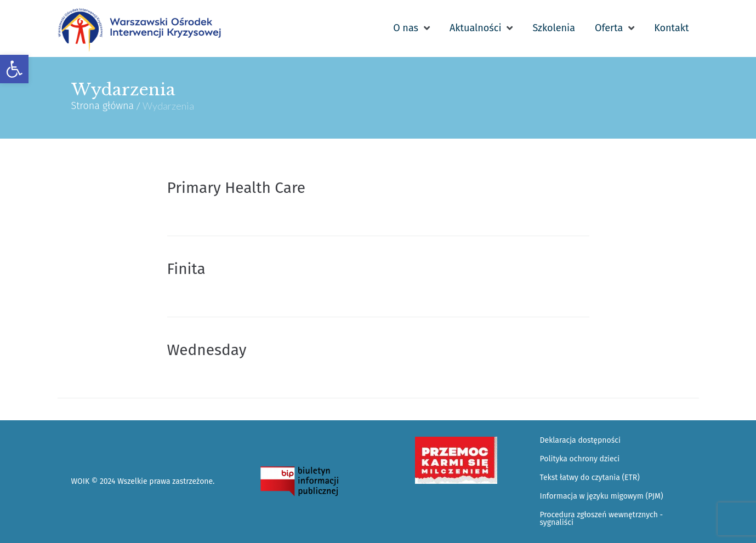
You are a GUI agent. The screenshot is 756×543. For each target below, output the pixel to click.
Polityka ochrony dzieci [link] (580, 459)
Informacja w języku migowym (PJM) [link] (602, 496)
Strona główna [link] (103, 106)
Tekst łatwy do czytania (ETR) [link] (590, 478)
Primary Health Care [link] (237, 188)
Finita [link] (186, 269)
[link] (14, 69)
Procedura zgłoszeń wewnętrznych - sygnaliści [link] (602, 519)
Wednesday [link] (207, 350)
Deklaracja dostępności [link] (580, 440)
